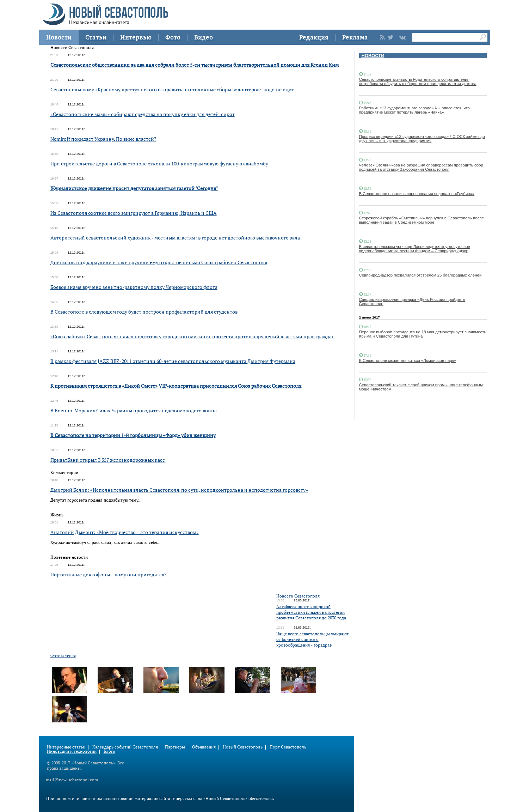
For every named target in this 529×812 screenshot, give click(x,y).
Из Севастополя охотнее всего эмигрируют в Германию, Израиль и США (134, 213)
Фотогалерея (63, 656)
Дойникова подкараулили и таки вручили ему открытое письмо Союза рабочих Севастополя (159, 262)
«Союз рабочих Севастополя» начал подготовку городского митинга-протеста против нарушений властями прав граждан (193, 336)
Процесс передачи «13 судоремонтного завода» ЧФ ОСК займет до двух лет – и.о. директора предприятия (422, 139)
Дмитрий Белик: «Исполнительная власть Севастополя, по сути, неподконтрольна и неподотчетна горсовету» (179, 490)
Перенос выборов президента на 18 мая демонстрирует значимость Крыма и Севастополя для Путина (423, 334)
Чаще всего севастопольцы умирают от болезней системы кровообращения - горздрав (312, 639)
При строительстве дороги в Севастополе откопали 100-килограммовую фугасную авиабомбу (159, 163)
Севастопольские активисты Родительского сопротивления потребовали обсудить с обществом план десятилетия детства (418, 81)
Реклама (355, 37)
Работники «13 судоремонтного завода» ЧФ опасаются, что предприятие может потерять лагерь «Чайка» (414, 110)
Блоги (109, 751)
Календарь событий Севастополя (125, 747)
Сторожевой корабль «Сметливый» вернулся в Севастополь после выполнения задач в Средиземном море (422, 220)
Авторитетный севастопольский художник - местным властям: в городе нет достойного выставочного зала (175, 238)
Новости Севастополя (298, 596)
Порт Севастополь (288, 747)
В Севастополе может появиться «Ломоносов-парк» (408, 360)
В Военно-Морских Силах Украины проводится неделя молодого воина (134, 410)
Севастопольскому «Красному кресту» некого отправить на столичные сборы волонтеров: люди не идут (172, 89)
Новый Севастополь (243, 747)
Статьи (96, 37)
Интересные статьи (66, 747)
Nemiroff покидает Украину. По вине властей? (103, 139)
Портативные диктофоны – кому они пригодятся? (109, 574)
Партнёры (175, 747)
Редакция (314, 37)
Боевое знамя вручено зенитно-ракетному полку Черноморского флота (134, 287)
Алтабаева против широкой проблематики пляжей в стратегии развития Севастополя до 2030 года (311, 612)
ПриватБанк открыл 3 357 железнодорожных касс (108, 460)
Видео (204, 37)
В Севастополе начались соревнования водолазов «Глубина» (417, 194)
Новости (59, 37)
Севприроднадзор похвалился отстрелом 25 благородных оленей (420, 275)
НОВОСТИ (373, 56)
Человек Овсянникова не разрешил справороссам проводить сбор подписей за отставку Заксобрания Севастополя (421, 167)
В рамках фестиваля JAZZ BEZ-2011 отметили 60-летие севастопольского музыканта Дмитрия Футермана (173, 361)
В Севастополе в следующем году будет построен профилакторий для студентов (144, 312)
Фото (173, 37)
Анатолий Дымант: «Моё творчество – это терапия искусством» (125, 532)
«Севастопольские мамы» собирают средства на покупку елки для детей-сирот (143, 114)
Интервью (136, 37)
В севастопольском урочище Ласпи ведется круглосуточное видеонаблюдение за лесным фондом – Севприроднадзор (415, 249)
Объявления (204, 747)
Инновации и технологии (72, 751)
